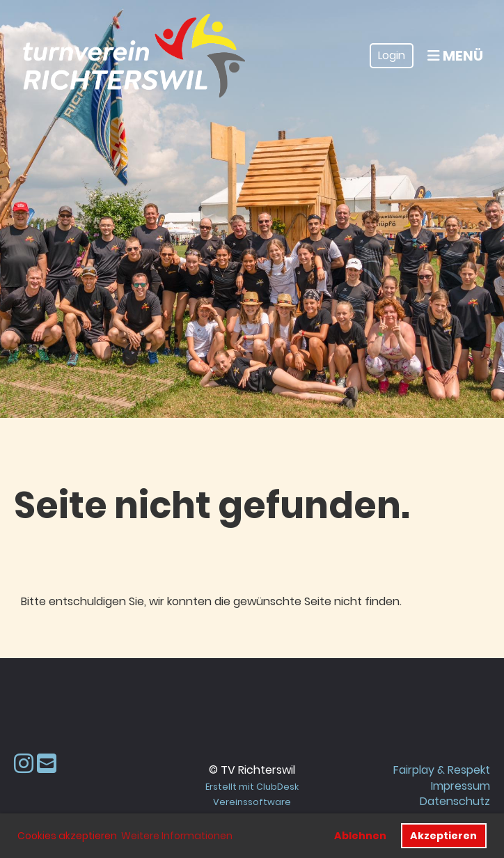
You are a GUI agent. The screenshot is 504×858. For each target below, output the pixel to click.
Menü (455, 56)
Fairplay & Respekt (442, 770)
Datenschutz (455, 801)
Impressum (460, 786)
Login (392, 55)
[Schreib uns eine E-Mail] (47, 764)
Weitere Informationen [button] (177, 836)
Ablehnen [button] (360, 836)
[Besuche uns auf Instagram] (24, 764)
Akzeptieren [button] (443, 836)
